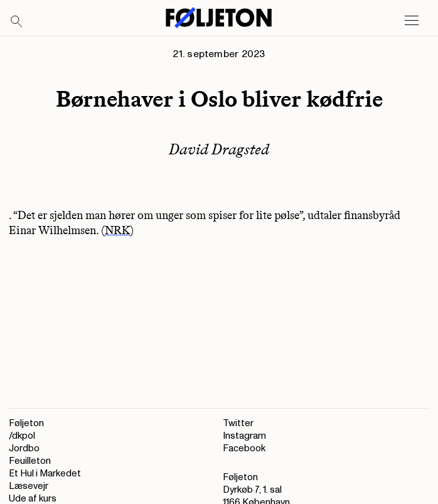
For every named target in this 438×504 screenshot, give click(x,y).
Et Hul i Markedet (45, 474)
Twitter (238, 423)
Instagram (244, 436)
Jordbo (24, 448)
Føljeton (26, 423)
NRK (117, 230)
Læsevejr (29, 486)
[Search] (17, 22)
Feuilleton (30, 461)
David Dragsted (219, 149)
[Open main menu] (412, 21)
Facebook (244, 448)
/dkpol (22, 436)
